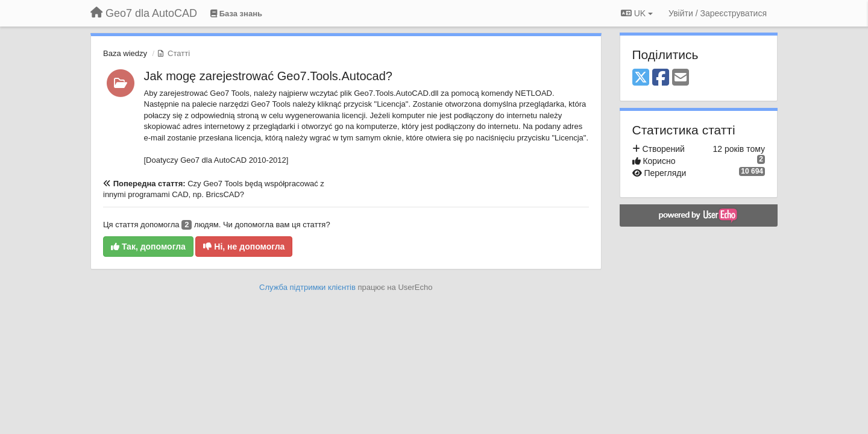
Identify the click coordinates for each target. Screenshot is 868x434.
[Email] (681, 78)
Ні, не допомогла (244, 247)
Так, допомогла (148, 247)
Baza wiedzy (125, 53)
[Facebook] (661, 78)
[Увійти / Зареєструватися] (718, 13)
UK (637, 13)
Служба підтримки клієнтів (307, 287)
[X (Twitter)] (641, 78)
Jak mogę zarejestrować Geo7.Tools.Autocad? (268, 76)
